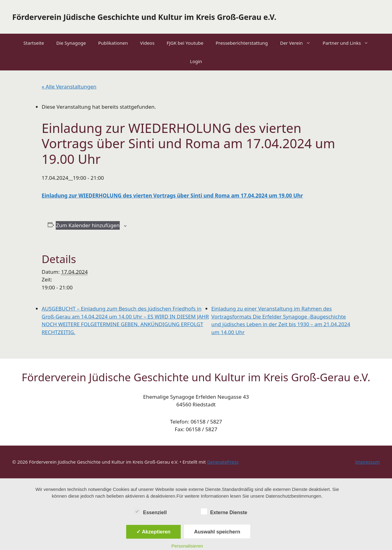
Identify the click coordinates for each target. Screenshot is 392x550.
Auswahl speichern (217, 532)
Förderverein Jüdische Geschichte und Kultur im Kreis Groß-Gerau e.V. (144, 17)
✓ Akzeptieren (153, 532)
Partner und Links (349, 43)
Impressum (367, 462)
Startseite (34, 43)
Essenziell (150, 511)
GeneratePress (223, 462)
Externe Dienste (224, 511)
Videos (147, 43)
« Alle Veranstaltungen (69, 87)
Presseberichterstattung (242, 43)
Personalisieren (187, 546)
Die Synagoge (71, 43)
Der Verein (298, 43)
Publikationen (113, 43)
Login (196, 61)
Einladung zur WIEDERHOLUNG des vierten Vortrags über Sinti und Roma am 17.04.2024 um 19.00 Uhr (172, 196)
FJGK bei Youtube (185, 43)
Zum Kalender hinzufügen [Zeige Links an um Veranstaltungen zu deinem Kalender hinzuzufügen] (88, 225)
